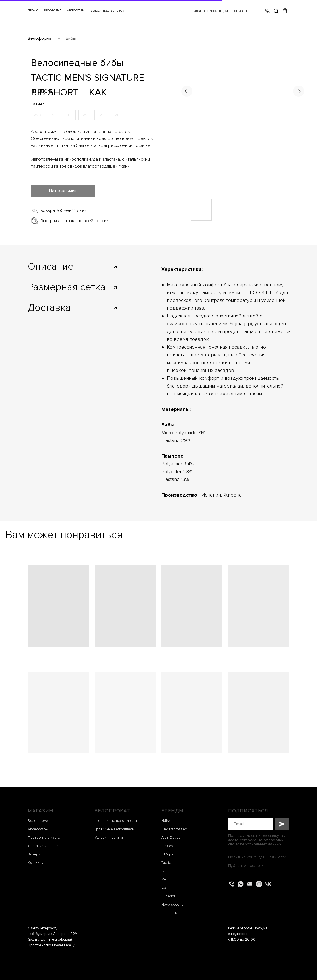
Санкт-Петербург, (42, 928)
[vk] (268, 884)
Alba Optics (171, 838)
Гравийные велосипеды (115, 829)
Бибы (71, 38)
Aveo (165, 888)
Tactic (166, 863)
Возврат (35, 854)
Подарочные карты (44, 838)
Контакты (36, 863)
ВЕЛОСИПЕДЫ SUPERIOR (107, 11)
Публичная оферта (246, 866)
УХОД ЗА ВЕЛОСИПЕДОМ (211, 11)
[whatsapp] (241, 884)
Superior (168, 896)
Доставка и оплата (43, 846)
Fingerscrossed (174, 829)
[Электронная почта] (250, 884)
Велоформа (40, 38)
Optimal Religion (175, 913)
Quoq (166, 871)
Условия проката (109, 838)
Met (164, 879)
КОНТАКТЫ (240, 11)
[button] (76, 11)
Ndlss (166, 821)
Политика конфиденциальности (257, 857)
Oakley (167, 846)
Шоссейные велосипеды (116, 821)
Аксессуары (38, 829)
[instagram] (259, 884)
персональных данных (261, 844)
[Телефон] (231, 884)
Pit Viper (168, 854)
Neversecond (172, 905)
